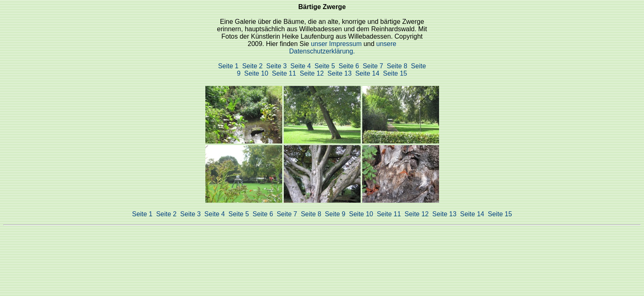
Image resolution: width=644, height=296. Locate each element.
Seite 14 (367, 73)
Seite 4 (301, 66)
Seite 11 (284, 73)
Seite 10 (256, 73)
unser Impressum (337, 44)
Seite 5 (325, 66)
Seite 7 (373, 66)
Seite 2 (253, 66)
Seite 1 (228, 66)
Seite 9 (335, 214)
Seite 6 (349, 66)
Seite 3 (276, 66)
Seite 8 (397, 66)
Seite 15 (395, 73)
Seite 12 (312, 73)
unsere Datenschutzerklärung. (343, 47)
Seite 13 (339, 73)
